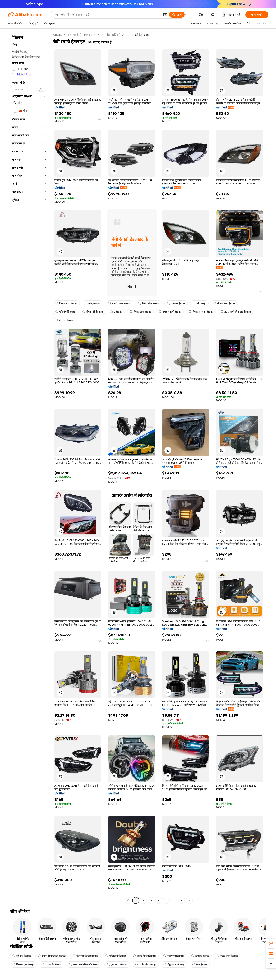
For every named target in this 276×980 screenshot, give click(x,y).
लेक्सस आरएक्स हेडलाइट (201, 312)
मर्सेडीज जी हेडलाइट (116, 956)
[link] (271, 944)
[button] (165, 15)
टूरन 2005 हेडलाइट (117, 964)
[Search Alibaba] (107, 15)
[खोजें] (177, 15)
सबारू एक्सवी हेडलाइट (170, 312)
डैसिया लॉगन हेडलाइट (149, 303)
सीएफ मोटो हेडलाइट (92, 312)
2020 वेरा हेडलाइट (52, 964)
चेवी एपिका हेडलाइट (174, 956)
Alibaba (57, 35)
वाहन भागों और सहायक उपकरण (83, 35)
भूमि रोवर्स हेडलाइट (65, 312)
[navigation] (29, 468)
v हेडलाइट (116, 312)
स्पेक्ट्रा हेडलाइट (93, 303)
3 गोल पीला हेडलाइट (146, 964)
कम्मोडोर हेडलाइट (200, 956)
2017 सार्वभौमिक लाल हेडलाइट (236, 312)
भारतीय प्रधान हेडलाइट (119, 303)
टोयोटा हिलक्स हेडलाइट (145, 956)
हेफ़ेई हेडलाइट (200, 964)
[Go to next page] (189, 900)
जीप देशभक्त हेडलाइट (224, 303)
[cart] (213, 15)
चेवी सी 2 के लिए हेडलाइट (85, 956)
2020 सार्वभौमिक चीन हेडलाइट (84, 964)
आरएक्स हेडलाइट (176, 303)
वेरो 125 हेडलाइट (64, 320)
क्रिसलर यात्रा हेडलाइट (66, 303)
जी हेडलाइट (199, 303)
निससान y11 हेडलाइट (23, 964)
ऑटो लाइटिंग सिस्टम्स (115, 35)
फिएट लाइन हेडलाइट (227, 956)
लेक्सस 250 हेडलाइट (140, 312)
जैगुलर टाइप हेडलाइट (174, 964)
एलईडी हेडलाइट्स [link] (140, 35)
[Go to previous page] (128, 900)
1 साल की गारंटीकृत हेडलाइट (52, 956)
